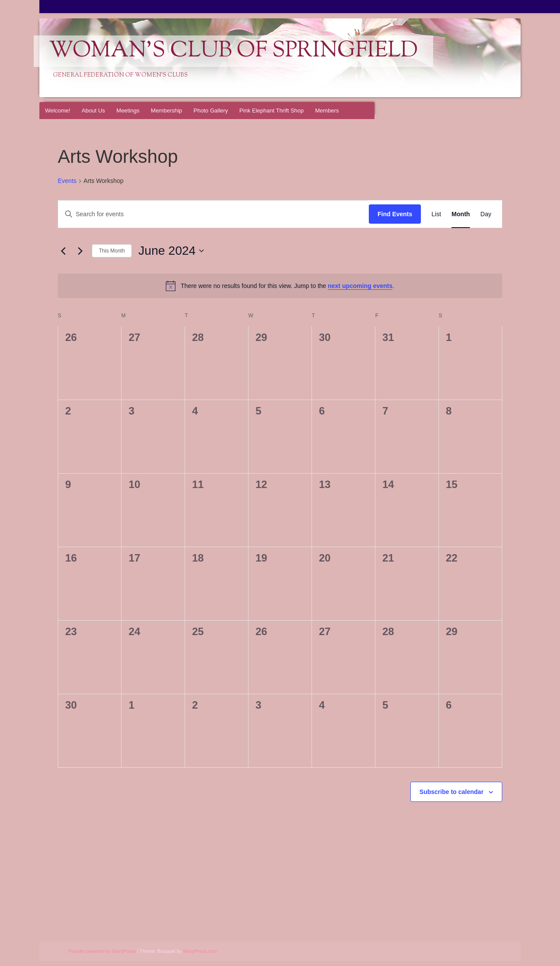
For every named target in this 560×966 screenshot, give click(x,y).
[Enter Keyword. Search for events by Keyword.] (213, 214)
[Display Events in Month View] (461, 214)
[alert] (280, 286)
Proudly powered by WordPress (102, 951)
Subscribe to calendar (451, 792)
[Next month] (80, 251)
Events (67, 181)
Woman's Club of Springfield (233, 51)
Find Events (395, 214)
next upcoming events (360, 286)
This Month (112, 251)
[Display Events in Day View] (486, 214)
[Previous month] (63, 251)
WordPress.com (200, 951)
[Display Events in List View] (436, 214)
